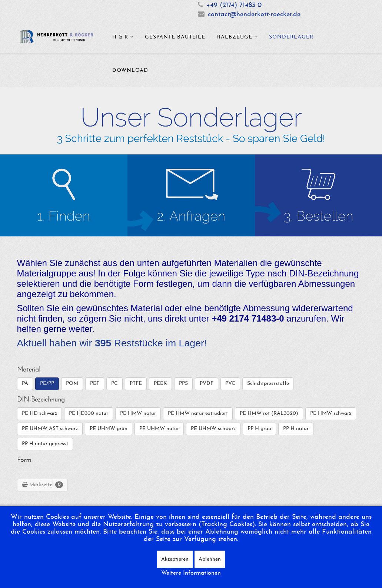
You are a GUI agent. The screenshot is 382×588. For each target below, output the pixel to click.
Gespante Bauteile (175, 37)
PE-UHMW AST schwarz (50, 429)
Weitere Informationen (191, 573)
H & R (120, 37)
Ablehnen (210, 559)
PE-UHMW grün (109, 429)
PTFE (136, 384)
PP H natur (296, 429)
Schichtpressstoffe (268, 384)
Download (130, 70)
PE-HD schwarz (39, 414)
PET (95, 384)
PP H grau (259, 429)
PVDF (207, 384)
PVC (230, 384)
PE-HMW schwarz (331, 414)
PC (114, 384)
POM (72, 384)
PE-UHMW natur (159, 429)
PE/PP (47, 384)
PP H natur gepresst (45, 444)
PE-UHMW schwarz (213, 429)
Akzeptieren (175, 559)
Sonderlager (291, 37)
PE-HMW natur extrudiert (198, 414)
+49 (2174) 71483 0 (234, 5)
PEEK (160, 384)
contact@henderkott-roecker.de (254, 15)
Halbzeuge (234, 37)
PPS (183, 384)
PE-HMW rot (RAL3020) (269, 414)
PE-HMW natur (138, 414)
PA (25, 384)
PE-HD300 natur (89, 414)
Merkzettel (42, 485)
